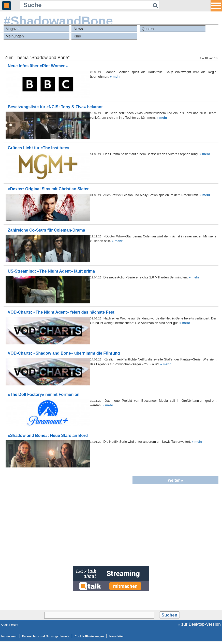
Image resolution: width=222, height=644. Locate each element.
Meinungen (15, 36)
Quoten (148, 29)
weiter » (175, 480)
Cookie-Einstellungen (89, 636)
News (78, 29)
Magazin (12, 29)
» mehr (115, 77)
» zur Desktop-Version (199, 624)
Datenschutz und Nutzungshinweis (46, 636)
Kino (77, 36)
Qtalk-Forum (10, 625)
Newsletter (117, 636)
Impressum (9, 636)
